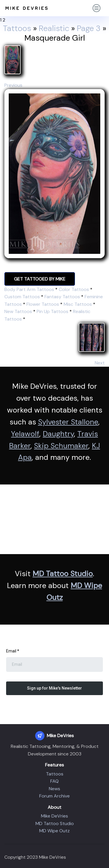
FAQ (54, 781)
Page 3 (89, 28)
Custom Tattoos (22, 297)
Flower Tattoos (43, 304)
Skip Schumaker (61, 446)
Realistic (54, 28)
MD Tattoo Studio (63, 574)
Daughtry (58, 434)
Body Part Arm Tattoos (29, 289)
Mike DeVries (54, 816)
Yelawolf (25, 434)
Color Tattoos (74, 289)
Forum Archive (54, 796)
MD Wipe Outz (54, 831)
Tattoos (17, 28)
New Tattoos (18, 311)
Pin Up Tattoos (52, 311)
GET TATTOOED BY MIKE (40, 279)
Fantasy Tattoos (62, 297)
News (54, 789)
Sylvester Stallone (68, 422)
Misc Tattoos (78, 304)
